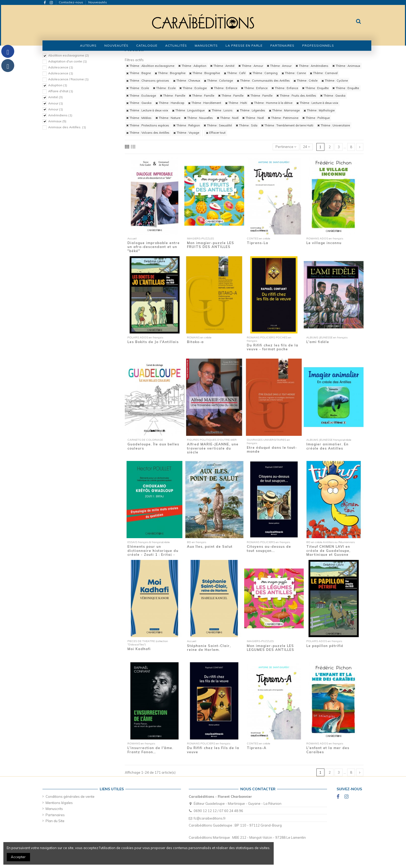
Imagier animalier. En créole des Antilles (327, 446)
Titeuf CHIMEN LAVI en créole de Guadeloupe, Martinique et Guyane (328, 550)
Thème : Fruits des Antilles (296, 96)
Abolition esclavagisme (68, 55)
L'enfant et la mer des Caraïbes (328, 750)
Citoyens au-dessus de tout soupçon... (269, 549)
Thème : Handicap (170, 103)
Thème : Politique (316, 118)
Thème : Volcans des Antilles (148, 133)
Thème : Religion (187, 125)
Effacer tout (216, 133)
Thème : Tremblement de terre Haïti (287, 125)
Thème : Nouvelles (198, 118)
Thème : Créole (306, 81)
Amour (56, 103)
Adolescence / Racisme (68, 79)
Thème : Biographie (170, 73)
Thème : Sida (247, 125)
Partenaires (55, 815)
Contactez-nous (71, 2)
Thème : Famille (173, 96)
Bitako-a (195, 342)
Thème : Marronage (284, 110)
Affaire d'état (61, 91)
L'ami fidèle (318, 342)
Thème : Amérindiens (312, 66)
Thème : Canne (294, 73)
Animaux (57, 121)
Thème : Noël (228, 118)
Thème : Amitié (222, 66)
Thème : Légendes (251, 110)
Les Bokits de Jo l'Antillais (153, 342)
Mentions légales (59, 803)
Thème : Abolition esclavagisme (150, 66)
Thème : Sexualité (218, 125)
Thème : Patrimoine (283, 118)
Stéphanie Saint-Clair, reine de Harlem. (209, 648)
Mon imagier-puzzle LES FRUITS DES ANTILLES (211, 245)
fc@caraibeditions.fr (210, 818)
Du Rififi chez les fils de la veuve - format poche (273, 347)
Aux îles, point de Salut (210, 546)
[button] (147, 46)
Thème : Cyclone (335, 81)
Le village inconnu (324, 243)
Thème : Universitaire (334, 125)
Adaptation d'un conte (67, 61)
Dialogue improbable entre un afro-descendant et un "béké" (154, 247)
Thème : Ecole (138, 88)
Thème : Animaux (346, 66)
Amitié (55, 97)
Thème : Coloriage (218, 81)
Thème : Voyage (186, 133)
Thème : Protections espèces (148, 125)
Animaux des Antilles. (67, 127)
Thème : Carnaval (324, 73)
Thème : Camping (263, 73)
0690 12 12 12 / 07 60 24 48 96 (218, 811)
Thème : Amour (251, 66)
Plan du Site (55, 821)
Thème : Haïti (236, 103)
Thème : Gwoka (333, 96)
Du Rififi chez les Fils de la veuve (213, 750)
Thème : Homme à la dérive (272, 103)
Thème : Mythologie (319, 110)
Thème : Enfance (224, 88)
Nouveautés (98, 2)
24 (306, 147)
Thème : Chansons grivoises (148, 81)
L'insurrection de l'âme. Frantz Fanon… (150, 750)
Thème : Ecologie (193, 88)
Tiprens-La (258, 243)
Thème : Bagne (139, 73)
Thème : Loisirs (220, 110)
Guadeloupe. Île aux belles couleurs (153, 446)
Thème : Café (235, 73)
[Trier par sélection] (286, 147)
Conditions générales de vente (70, 796)
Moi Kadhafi (139, 649)
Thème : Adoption (192, 66)
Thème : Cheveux (187, 81)
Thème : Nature (168, 118)
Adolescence (61, 67)
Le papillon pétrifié (325, 646)
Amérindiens (60, 115)
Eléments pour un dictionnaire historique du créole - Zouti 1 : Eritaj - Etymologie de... (153, 553)
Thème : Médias (139, 118)
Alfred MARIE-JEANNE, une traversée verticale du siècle (213, 448)
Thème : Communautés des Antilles (263, 81)
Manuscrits (54, 809)
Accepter (18, 857)
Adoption (58, 85)
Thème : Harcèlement (205, 103)
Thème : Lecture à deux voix (317, 103)
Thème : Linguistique (188, 110)
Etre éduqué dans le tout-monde (272, 450)
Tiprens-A (257, 748)
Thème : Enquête (315, 88)
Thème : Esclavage (141, 96)
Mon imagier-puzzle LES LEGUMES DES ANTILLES (270, 648)
